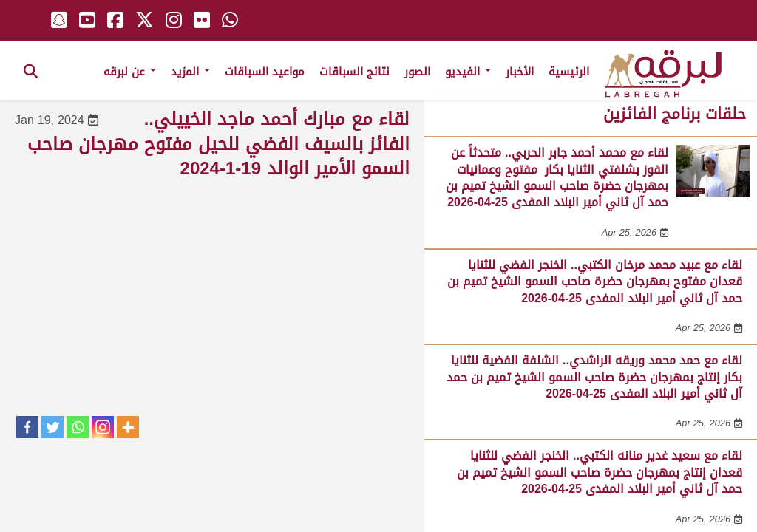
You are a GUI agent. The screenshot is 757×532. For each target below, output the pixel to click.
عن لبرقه (130, 72)
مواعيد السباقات (265, 72)
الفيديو (468, 72)
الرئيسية (569, 72)
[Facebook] (27, 427)
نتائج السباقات (354, 72)
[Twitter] (52, 427)
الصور (417, 72)
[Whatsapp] (78, 427)
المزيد (190, 72)
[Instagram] (103, 427)
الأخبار (520, 72)
